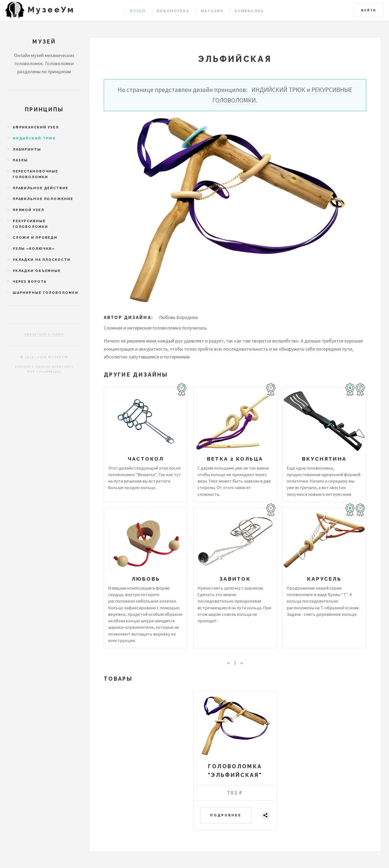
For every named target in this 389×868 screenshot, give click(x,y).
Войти (369, 10)
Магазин (212, 11)
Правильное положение (43, 199)
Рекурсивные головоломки (30, 224)
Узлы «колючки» (34, 249)
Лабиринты (27, 149)
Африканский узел (36, 127)
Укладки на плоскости (42, 260)
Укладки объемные (37, 271)
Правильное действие (41, 188)
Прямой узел (28, 210)
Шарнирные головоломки (46, 293)
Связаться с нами (44, 335)
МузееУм (51, 10)
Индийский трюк (278, 90)
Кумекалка (249, 11)
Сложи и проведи (35, 237)
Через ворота (30, 282)
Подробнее (226, 815)
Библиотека (173, 11)
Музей (138, 11)
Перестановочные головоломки (35, 174)
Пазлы (20, 160)
